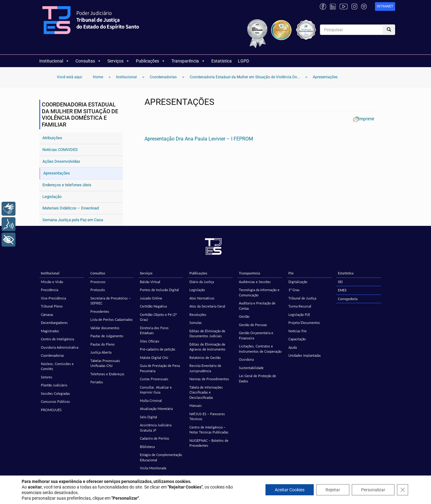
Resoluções (198, 314)
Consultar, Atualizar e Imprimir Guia (156, 390)
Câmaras (47, 314)
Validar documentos (105, 328)
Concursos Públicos (55, 401)
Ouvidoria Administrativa (60, 347)
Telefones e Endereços (107, 374)
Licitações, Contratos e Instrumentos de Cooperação (260, 349)
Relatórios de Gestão (205, 358)
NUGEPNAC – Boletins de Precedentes (209, 443)
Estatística (222, 61)
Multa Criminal (151, 401)
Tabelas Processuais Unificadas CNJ (105, 363)
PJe (291, 273)
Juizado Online (151, 298)
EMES (342, 290)
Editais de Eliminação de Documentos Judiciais (207, 334)
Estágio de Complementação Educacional (161, 457)
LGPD (244, 61)
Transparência (188, 61)
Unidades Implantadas (305, 355)
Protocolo (98, 290)
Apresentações (57, 173)
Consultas (88, 61)
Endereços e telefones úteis (67, 185)
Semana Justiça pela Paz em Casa (73, 220)
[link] (385, 7)
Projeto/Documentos (304, 323)
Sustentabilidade (251, 368)
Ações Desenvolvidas (61, 161)
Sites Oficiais (150, 341)
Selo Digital (149, 417)
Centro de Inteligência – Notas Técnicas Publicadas (209, 430)
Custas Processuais (154, 379)
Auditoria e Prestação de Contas (257, 306)
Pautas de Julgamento (107, 336)
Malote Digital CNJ (154, 358)
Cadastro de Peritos (155, 438)
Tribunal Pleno (52, 306)
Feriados (97, 382)
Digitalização (298, 282)
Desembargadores (54, 323)
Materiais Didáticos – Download (71, 208)
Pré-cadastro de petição (157, 349)
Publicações (151, 61)
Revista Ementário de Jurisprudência (205, 368)
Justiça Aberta (101, 352)
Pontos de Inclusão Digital (159, 290)
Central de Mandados (156, 476)
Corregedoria (348, 299)
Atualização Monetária (156, 409)
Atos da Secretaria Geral (207, 306)
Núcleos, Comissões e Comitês (57, 366)
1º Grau (294, 290)
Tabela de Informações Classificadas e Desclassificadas (206, 392)
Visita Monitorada (153, 468)
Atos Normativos (202, 298)
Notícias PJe (297, 331)
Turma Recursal (300, 306)
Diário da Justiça (202, 282)
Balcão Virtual (150, 282)
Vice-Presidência (53, 298)
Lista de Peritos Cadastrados (112, 319)
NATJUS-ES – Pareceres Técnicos (207, 416)
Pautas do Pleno (102, 344)
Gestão (244, 316)
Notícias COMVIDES (60, 150)
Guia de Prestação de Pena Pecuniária (160, 368)
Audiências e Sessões (255, 282)
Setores (47, 377)
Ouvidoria (246, 359)
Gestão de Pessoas (253, 325)
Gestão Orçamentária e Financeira (256, 335)
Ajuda (293, 347)
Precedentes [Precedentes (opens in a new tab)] (100, 311)
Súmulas (196, 323)
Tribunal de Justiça (302, 298)
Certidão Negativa (153, 306)
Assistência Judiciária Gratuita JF (156, 428)
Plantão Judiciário (54, 385)
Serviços (119, 61)
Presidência (50, 290)
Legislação (52, 197)
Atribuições (52, 138)
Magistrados (50, 331)
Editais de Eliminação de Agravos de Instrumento (207, 347)
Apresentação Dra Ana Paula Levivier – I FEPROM (199, 139)
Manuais (196, 405)
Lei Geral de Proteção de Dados (257, 378)
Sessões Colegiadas (55, 393)
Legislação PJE (299, 314)
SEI (340, 282)
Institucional (54, 61)
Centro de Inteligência (57, 339)
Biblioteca (147, 447)
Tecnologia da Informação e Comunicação (259, 292)
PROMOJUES (51, 410)
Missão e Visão (52, 282)
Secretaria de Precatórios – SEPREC (110, 301)
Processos (98, 282)
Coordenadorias (52, 355)
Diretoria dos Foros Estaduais (154, 330)
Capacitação (297, 339)
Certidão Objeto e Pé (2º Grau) (158, 317)
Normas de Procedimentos (209, 379)
